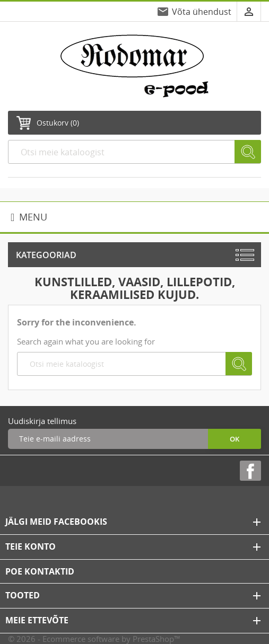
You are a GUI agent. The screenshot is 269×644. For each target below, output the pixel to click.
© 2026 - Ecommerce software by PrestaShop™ (94, 639)
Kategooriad (46, 255)
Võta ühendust (202, 12)
